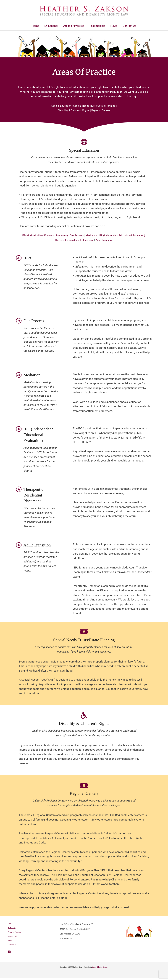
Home (10, 924)
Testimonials (13, 938)
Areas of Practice (15, 933)
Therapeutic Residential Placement (81, 240)
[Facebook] (9, 954)
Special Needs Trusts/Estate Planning (95, 106)
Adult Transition (114, 240)
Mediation (100, 235)
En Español (12, 929)
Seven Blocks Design (100, 969)
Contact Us (12, 947)
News (10, 942)
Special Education (59, 106)
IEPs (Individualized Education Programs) (49, 235)
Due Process (84, 235)
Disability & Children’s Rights (73, 110)
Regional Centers (102, 110)
